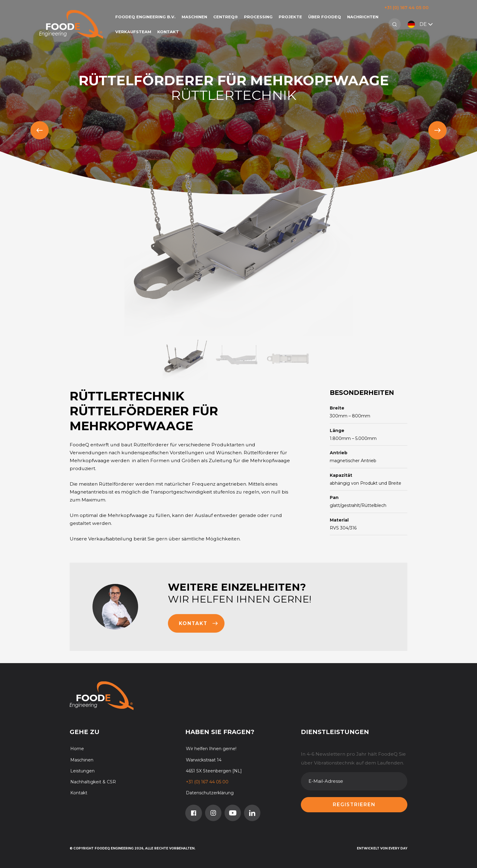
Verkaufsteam (133, 32)
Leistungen (82, 771)
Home (77, 749)
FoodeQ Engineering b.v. (145, 17)
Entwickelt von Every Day (382, 848)
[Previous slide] (40, 130)
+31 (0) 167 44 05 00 (407, 8)
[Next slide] (437, 130)
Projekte (290, 17)
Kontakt (168, 32)
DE (421, 24)
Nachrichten (363, 17)
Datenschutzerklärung (210, 793)
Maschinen (194, 17)
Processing (258, 17)
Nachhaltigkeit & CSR (93, 782)
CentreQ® (226, 17)
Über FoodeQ (325, 17)
